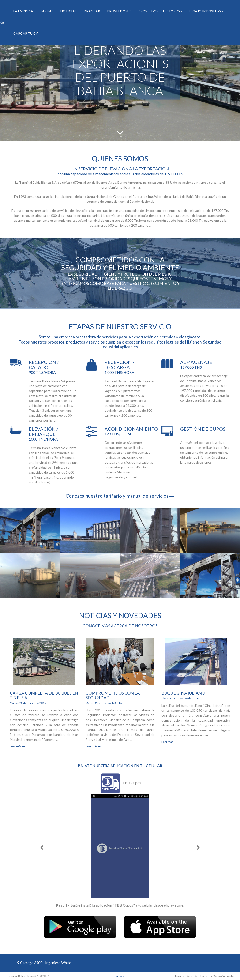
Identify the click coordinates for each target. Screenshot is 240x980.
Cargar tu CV (26, 33)
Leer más (17, 746)
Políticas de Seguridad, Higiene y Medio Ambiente (203, 976)
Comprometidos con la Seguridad (113, 695)
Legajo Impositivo (206, 11)
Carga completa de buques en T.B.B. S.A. (44, 695)
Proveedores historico (160, 11)
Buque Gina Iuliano (183, 693)
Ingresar (92, 11)
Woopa (120, 976)
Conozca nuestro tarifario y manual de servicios (120, 496)
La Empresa (23, 11)
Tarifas (47, 11)
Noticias (69, 11)
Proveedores (119, 11)
